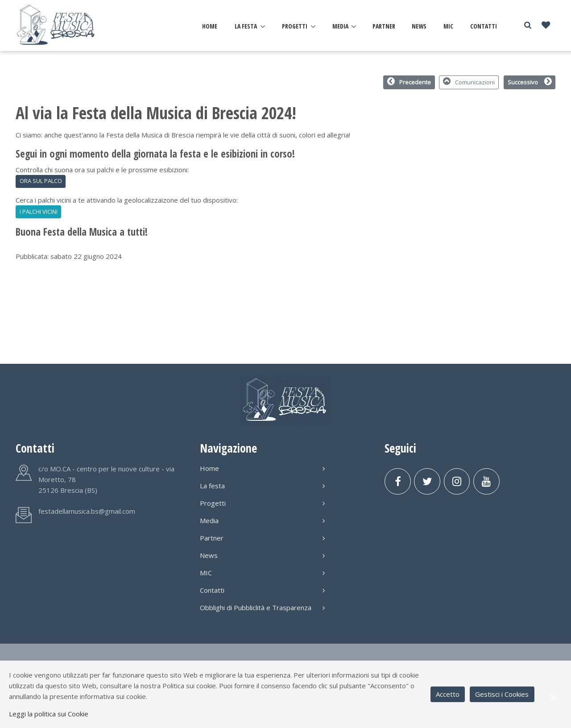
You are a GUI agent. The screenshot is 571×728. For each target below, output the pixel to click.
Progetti (295, 26)
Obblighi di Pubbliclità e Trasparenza (262, 607)
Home (210, 26)
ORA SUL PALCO (41, 181)
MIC (448, 26)
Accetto (448, 694)
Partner (384, 26)
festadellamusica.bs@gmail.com (87, 511)
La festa (246, 26)
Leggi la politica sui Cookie (49, 714)
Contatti (484, 26)
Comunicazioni (469, 82)
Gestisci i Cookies (502, 694)
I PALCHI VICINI (39, 212)
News (419, 26)
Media (340, 26)
